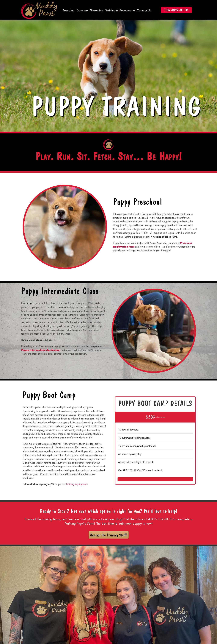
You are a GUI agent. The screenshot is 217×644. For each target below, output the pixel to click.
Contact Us (144, 10)
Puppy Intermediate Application (41, 350)
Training (110, 10)
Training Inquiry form (76, 484)
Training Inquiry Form (79, 523)
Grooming (97, 10)
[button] (117, 10)
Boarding (68, 10)
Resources (126, 10)
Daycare (82, 10)
